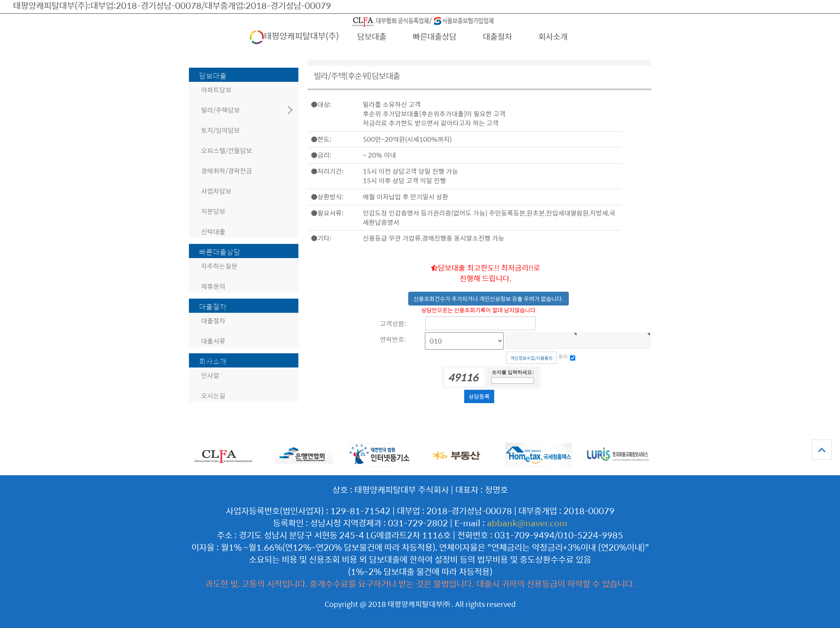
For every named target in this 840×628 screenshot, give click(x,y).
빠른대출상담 (435, 36)
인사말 (210, 375)
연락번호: (393, 339)
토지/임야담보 (221, 130)
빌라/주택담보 (221, 110)
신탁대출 (213, 232)
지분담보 (213, 211)
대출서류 (213, 341)
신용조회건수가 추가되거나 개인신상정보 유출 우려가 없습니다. (489, 299)
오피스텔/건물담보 (227, 151)
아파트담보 (216, 90)
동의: (564, 357)
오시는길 (213, 396)
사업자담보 (216, 191)
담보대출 (372, 36)
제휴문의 (213, 286)
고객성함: (393, 324)
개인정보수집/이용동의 (531, 358)
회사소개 (553, 36)
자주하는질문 (219, 266)
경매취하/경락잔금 (227, 171)
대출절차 (497, 36)
